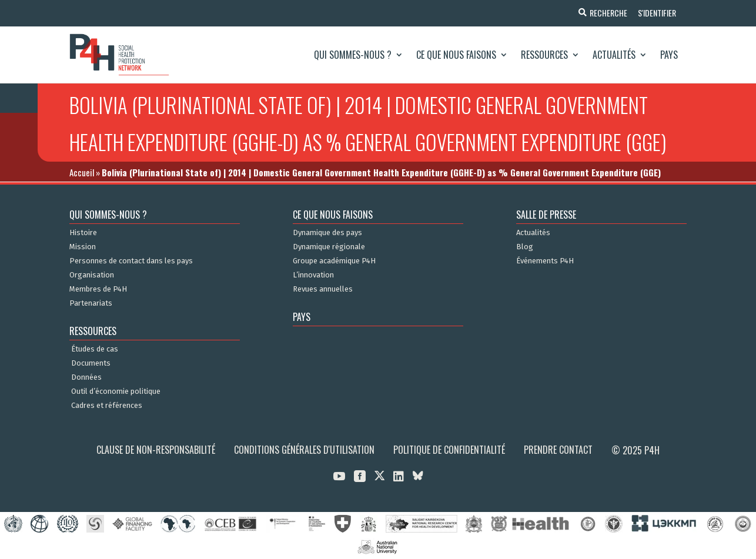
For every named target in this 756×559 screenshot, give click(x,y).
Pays (669, 55)
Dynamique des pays (327, 233)
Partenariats (91, 303)
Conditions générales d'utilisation (304, 450)
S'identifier (656, 13)
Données (86, 377)
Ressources (544, 55)
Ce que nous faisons (456, 55)
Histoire (83, 233)
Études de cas (95, 349)
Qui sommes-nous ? (353, 55)
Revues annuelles (323, 289)
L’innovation (313, 275)
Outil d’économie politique (116, 391)
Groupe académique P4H (334, 261)
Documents (91, 363)
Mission (83, 247)
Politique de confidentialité (449, 450)
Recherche (606, 13)
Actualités (614, 55)
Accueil (82, 172)
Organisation (92, 275)
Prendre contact (558, 450)
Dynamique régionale (329, 247)
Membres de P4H (98, 289)
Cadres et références (107, 406)
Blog (525, 247)
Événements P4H (545, 261)
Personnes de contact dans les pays (131, 261)
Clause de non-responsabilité (156, 450)
